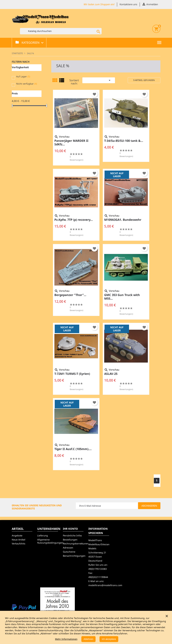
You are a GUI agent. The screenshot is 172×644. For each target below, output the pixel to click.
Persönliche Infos (72, 535)
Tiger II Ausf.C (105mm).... (73, 449)
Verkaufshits (19, 544)
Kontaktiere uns (128, 4)
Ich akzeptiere (109, 639)
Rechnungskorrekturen (76, 544)
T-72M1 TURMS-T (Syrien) (72, 374)
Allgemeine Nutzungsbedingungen (50, 541)
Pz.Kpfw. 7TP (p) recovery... (74, 220)
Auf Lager (23, 76)
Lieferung (43, 535)
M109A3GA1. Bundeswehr (123, 220)
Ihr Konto (70, 529)
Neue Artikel (19, 540)
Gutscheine (69, 552)
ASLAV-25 (111, 374)
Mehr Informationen (66, 639)
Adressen (68, 548)
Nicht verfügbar (27, 84)
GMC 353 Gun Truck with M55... (122, 297)
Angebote (17, 535)
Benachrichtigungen (74, 556)
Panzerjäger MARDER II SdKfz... (71, 142)
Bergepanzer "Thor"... (70, 295)
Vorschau (62, 137)
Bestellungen (70, 540)
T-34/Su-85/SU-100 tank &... (124, 141)
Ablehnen (88, 639)
